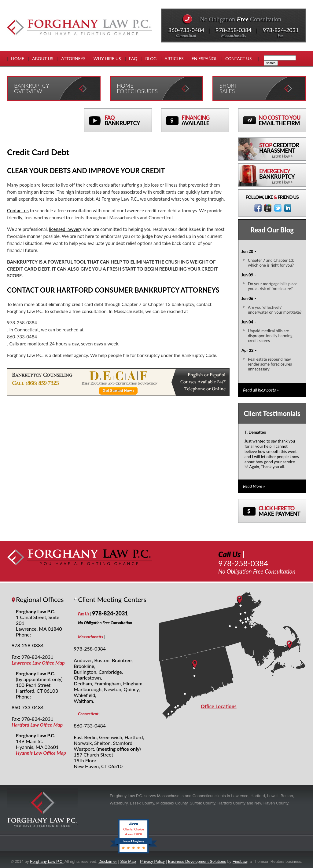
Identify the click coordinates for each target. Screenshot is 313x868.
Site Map (128, 861)
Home (18, 58)
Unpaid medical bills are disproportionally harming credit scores (270, 336)
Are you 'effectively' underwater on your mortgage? (275, 310)
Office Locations (219, 706)
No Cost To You (282, 120)
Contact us (18, 210)
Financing (205, 120)
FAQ (133, 58)
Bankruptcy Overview (32, 88)
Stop (282, 150)
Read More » (254, 486)
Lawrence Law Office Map (38, 663)
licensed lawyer (64, 229)
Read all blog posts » (261, 390)
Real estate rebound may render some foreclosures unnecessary (270, 364)
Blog (151, 58)
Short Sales (228, 88)
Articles (174, 58)
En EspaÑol (204, 58)
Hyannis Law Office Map (41, 753)
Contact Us (238, 58)
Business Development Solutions (197, 861)
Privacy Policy (152, 861)
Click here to (282, 511)
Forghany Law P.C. (47, 861)
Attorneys (73, 58)
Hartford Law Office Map (37, 725)
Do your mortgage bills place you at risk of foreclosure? (273, 286)
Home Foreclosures (137, 88)
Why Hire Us (107, 58)
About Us (43, 58)
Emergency (282, 176)
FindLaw (240, 861)
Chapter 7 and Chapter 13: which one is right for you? (271, 263)
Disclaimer (108, 861)
